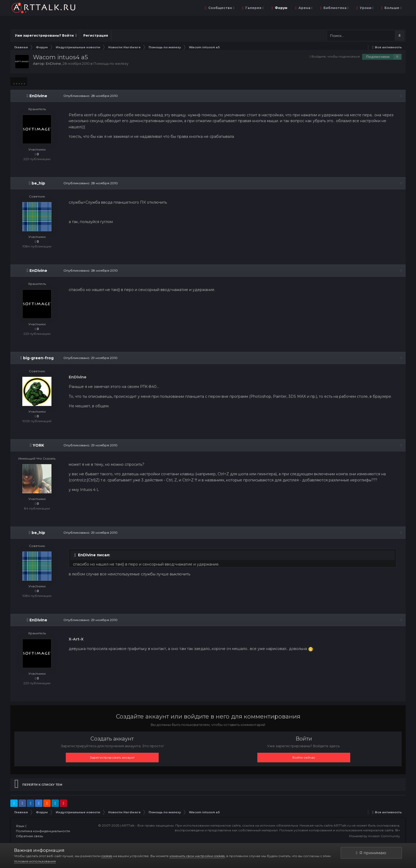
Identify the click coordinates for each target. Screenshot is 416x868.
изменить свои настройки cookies (197, 856)
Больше (393, 8)
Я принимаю (371, 853)
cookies (107, 856)
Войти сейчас (304, 757)
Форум (281, 8)
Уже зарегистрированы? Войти (46, 35)
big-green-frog (38, 358)
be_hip (38, 183)
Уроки (366, 8)
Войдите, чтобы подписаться (336, 56)
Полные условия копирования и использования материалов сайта (336, 830)
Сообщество (221, 8)
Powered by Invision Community (375, 836)
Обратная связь (29, 836)
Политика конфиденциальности (43, 831)
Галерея (254, 8)
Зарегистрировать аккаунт (112, 757)
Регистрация (96, 35)
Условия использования (35, 861)
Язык (21, 826)
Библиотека (335, 8)
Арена (305, 8)
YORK (38, 445)
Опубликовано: (91, 96)
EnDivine (53, 63)
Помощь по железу (111, 63)
